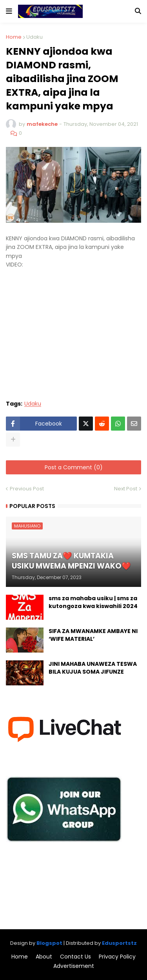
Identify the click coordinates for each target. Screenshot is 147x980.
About (44, 957)
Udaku (34, 37)
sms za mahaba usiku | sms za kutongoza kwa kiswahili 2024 (93, 602)
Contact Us (75, 957)
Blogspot (49, 943)
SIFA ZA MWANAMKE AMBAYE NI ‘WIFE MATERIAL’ (93, 635)
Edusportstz (119, 943)
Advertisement (74, 966)
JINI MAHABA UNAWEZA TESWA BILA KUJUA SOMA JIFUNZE (93, 668)
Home (14, 37)
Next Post (126, 489)
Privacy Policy (117, 957)
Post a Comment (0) (74, 467)
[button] (9, 11)
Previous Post (27, 489)
